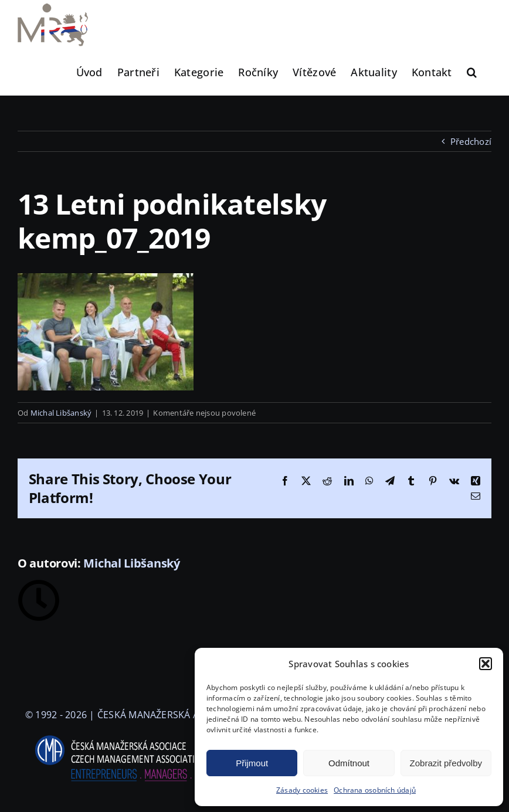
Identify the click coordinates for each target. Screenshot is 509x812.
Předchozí (471, 141)
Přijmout (252, 763)
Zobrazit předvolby (446, 763)
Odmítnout (349, 763)
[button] (486, 664)
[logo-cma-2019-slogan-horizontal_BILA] (131, 736)
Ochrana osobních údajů (375, 790)
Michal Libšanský (61, 413)
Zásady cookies (302, 790)
